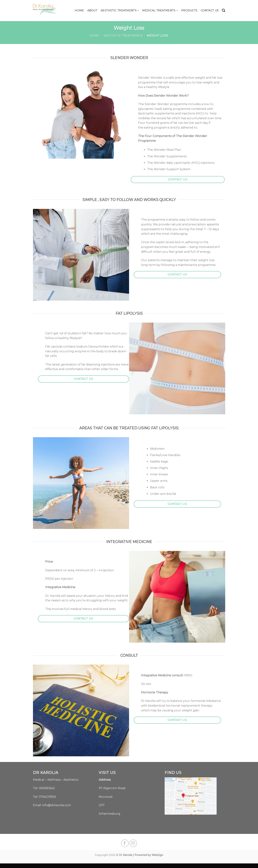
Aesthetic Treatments (120, 11)
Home (79, 10)
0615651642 (47, 788)
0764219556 (47, 797)
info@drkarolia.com (57, 805)
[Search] (223, 11)
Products (189, 10)
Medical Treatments (160, 11)
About (92, 10)
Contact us (210, 10)
